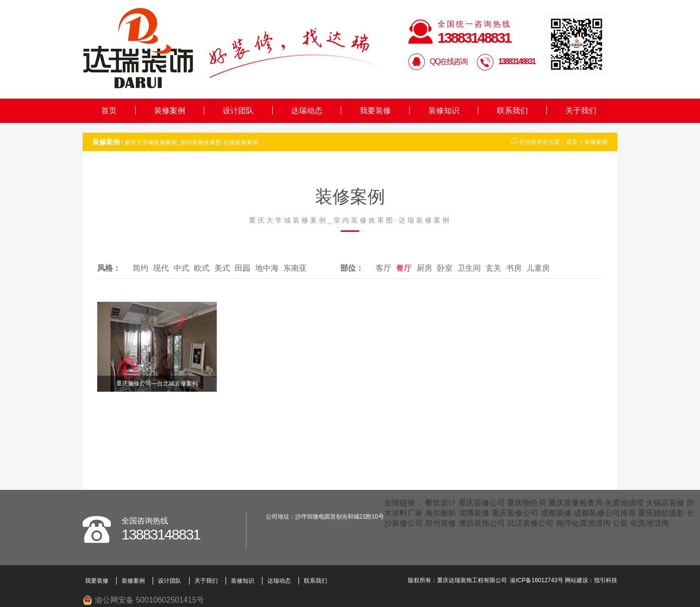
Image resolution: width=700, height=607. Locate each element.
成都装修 (556, 513)
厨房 (424, 268)
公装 (620, 523)
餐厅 (404, 268)
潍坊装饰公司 (482, 523)
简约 (140, 268)
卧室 (445, 268)
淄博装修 (474, 513)
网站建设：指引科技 (591, 580)
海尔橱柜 (440, 513)
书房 (514, 268)
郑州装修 (440, 523)
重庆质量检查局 (576, 503)
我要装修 (375, 111)
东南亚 (295, 268)
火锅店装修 (665, 503)
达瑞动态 (307, 111)
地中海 (267, 268)
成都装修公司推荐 (605, 513)
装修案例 (170, 111)
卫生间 (469, 268)
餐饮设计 (440, 503)
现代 (161, 268)
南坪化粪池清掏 (583, 523)
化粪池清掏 (649, 523)
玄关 (493, 268)
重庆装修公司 (482, 503)
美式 (222, 268)
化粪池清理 (624, 503)
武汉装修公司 (530, 523)
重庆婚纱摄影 (661, 513)
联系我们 (512, 111)
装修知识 (444, 111)
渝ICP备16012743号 (536, 580)
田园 (243, 268)
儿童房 (538, 268)
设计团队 (238, 111)
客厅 (384, 268)
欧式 (202, 268)
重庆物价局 (526, 503)
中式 (181, 268)
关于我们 (581, 111)
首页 (109, 111)
